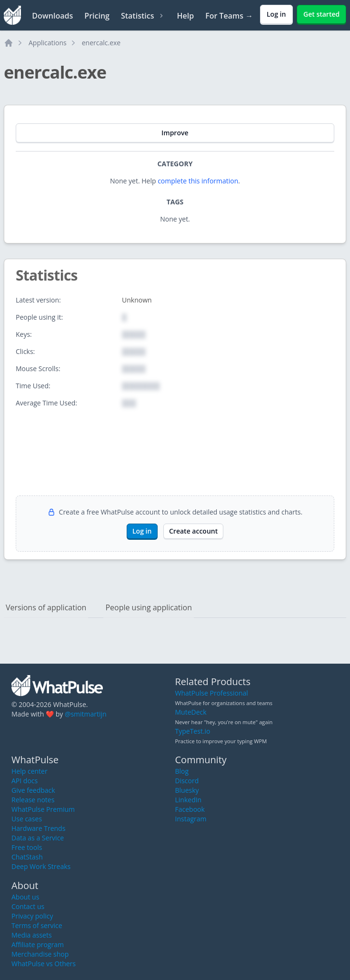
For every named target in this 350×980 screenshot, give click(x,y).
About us (25, 897)
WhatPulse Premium (43, 809)
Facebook (190, 809)
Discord (187, 781)
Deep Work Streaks (41, 866)
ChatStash (27, 857)
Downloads (52, 16)
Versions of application (46, 607)
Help (185, 16)
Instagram (191, 819)
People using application (149, 607)
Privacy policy (32, 916)
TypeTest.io (193, 731)
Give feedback (33, 790)
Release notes (33, 800)
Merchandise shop (40, 954)
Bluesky (187, 790)
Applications (48, 43)
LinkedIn (189, 800)
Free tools (27, 847)
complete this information (198, 181)
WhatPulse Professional (212, 693)
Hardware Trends (38, 828)
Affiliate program (38, 945)
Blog (182, 771)
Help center (30, 771)
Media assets (32, 935)
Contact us (28, 906)
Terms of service (37, 925)
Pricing (97, 16)
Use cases (27, 819)
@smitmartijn (86, 714)
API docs (25, 781)
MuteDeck (191, 712)
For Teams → (229, 16)
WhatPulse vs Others (44, 964)
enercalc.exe (101, 43)
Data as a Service (38, 838)
